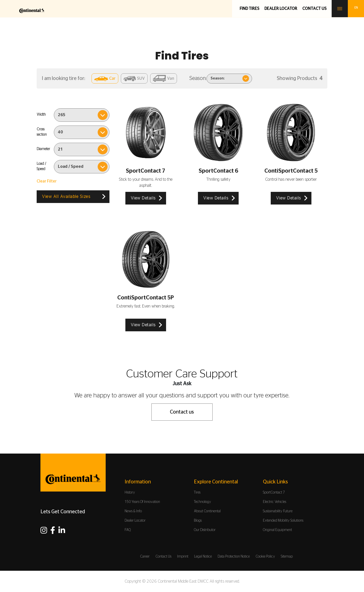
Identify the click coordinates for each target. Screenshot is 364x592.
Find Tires (249, 9)
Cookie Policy (265, 557)
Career (145, 557)
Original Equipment (277, 530)
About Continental (207, 511)
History (130, 493)
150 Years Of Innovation (142, 502)
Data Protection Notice (234, 557)
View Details (143, 198)
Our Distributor (205, 530)
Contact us (314, 9)
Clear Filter (47, 181)
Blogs (198, 521)
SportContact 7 (274, 493)
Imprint (183, 557)
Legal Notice (203, 557)
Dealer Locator (281, 9)
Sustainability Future (278, 511)
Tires (197, 493)
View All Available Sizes (66, 197)
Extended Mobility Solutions (283, 521)
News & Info (133, 511)
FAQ (128, 530)
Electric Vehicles (275, 502)
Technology (202, 502)
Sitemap (287, 557)
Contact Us (163, 557)
